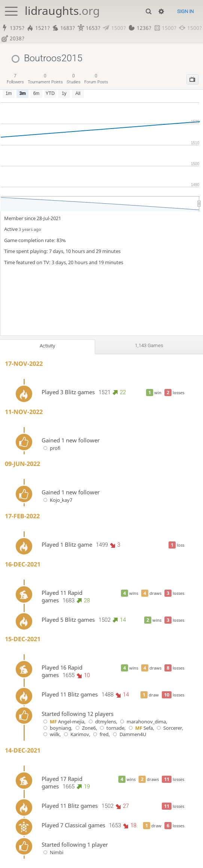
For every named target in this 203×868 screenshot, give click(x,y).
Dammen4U (129, 735)
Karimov (75, 735)
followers (15, 79)
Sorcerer (169, 728)
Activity (47, 346)
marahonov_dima (142, 722)
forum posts (96, 79)
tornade (111, 728)
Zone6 (85, 728)
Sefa (140, 728)
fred (100, 735)
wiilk (51, 735)
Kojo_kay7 (57, 501)
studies (74, 79)
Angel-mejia (63, 722)
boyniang (57, 728)
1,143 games (149, 346)
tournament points (45, 79)
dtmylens (101, 722)
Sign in (185, 11)
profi (51, 449)
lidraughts (62, 11)
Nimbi (53, 852)
